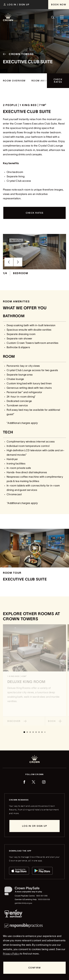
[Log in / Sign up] (16, 5)
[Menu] (62, 17)
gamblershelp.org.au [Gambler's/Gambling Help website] (24, 903)
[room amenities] (43, 81)
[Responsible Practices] (24, 926)
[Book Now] (59, 5)
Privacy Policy (11, 954)
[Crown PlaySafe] (27, 892)
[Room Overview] (14, 81)
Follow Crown (34, 774)
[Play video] (35, 548)
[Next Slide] (18, 262)
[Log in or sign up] (34, 826)
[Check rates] (58, 81)
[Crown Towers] (17, 54)
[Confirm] (34, 968)
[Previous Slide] (9, 262)
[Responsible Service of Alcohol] (13, 914)
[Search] (53, 17)
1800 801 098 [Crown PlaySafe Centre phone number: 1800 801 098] (42, 896)
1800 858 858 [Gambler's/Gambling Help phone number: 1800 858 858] (44, 899)
